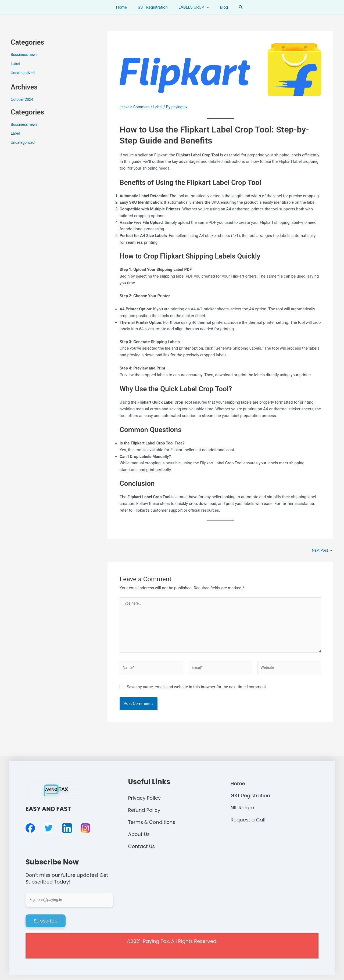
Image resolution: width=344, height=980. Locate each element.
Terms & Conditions (152, 822)
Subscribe (46, 921)
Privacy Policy (145, 798)
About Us (139, 834)
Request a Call (248, 819)
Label (16, 64)
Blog (220, 7)
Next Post (321, 550)
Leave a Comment (136, 107)
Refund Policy (144, 810)
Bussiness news (25, 55)
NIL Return (242, 807)
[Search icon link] (236, 7)
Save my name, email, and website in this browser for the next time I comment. (197, 692)
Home (126, 7)
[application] (205, 7)
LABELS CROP (192, 7)
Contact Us (142, 846)
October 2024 (23, 99)
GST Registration (154, 7)
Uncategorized (24, 73)
